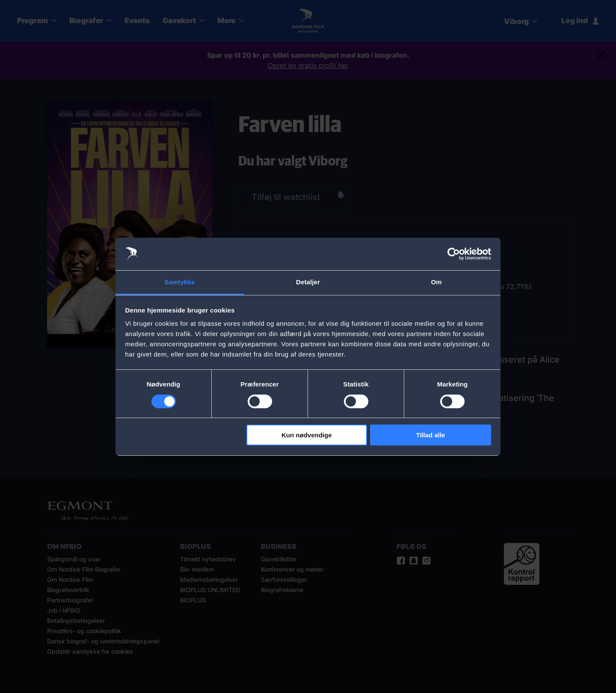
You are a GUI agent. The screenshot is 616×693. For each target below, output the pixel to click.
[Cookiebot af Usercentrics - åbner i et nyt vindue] (454, 254)
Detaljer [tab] (308, 282)
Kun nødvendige (307, 435)
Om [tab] (436, 282)
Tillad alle (430, 435)
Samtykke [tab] (180, 282)
